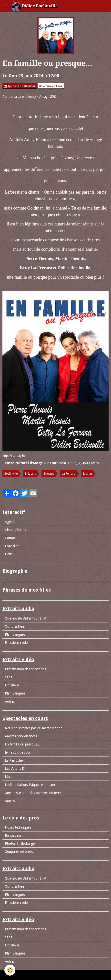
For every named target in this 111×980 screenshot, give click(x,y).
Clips (8, 677)
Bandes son (14, 835)
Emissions (12, 685)
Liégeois (30, 474)
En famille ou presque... (22, 744)
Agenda (11, 522)
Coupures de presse (20, 852)
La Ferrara (69, 474)
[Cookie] (10, 970)
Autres (10, 701)
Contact (11, 538)
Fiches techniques (18, 827)
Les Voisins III (15, 769)
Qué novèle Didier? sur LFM (25, 618)
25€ (53, 97)
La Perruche (14, 760)
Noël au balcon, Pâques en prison (30, 785)
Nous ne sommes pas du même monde (34, 728)
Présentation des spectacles (25, 669)
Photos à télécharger (20, 844)
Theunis (49, 474)
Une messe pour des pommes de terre (33, 793)
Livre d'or (12, 546)
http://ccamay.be (14, 456)
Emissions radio (16, 643)
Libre (9, 777)
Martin (88, 474)
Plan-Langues (15, 634)
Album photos (15, 530)
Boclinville (11, 474)
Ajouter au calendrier (20, 86)
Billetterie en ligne (51, 86)
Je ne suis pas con (18, 752)
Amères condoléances (21, 736)
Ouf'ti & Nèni (15, 626)
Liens (9, 554)
